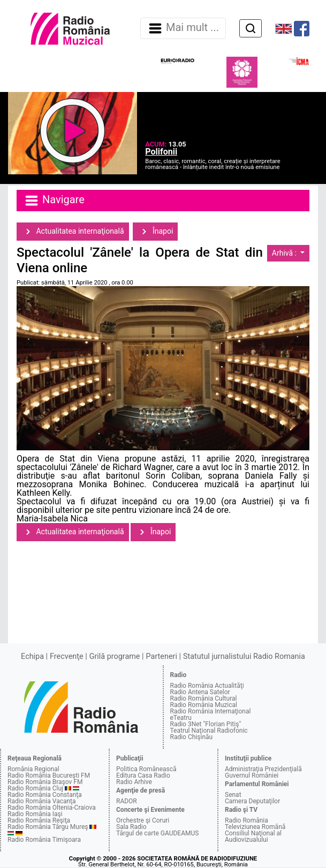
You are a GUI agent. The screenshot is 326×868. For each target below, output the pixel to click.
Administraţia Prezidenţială (263, 769)
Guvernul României (252, 775)
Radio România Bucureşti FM (49, 775)
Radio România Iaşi (35, 814)
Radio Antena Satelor (200, 692)
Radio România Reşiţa (39, 820)
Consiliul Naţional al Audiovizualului (253, 836)
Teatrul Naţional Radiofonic (209, 731)
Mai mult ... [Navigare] (183, 28)
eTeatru (181, 718)
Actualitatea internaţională (73, 232)
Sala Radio (131, 827)
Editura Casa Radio (143, 775)
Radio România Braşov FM (45, 782)
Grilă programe (115, 656)
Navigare (54, 201)
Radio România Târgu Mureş (48, 827)
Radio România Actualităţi (207, 686)
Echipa (32, 656)
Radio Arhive (134, 782)
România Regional (33, 769)
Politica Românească (146, 769)
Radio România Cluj (35, 788)
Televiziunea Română (255, 827)
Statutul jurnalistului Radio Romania (244, 656)
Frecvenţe (66, 656)
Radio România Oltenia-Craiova (52, 808)
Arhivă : (285, 253)
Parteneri (162, 656)
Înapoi (155, 232)
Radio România (247, 820)
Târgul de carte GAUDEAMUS (157, 833)
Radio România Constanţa (45, 795)
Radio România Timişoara (44, 840)
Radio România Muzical (204, 705)
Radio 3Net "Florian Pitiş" (206, 724)
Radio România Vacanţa (42, 801)
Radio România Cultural (204, 698)
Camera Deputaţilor (252, 801)
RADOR (127, 801)
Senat (233, 795)
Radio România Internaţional (211, 711)
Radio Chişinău (192, 737)
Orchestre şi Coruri (143, 820)
